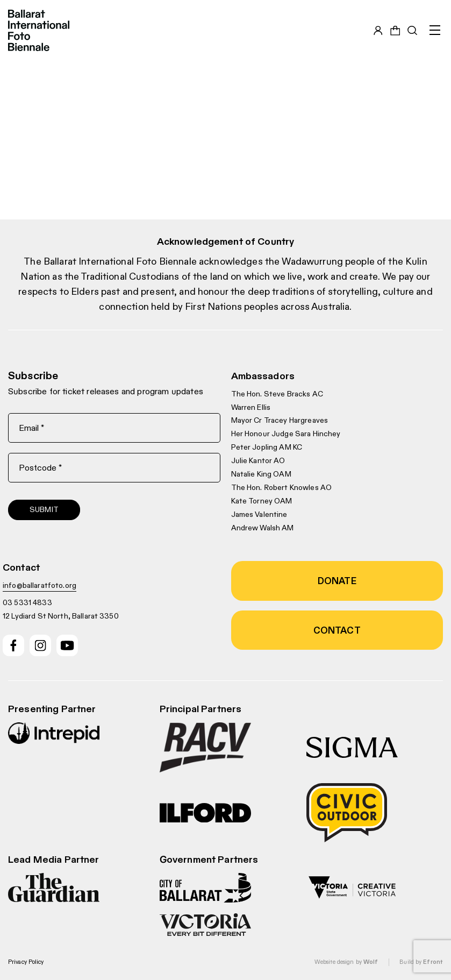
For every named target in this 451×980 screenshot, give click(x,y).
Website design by (346, 962)
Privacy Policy (26, 962)
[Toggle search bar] (412, 31)
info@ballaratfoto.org (40, 585)
